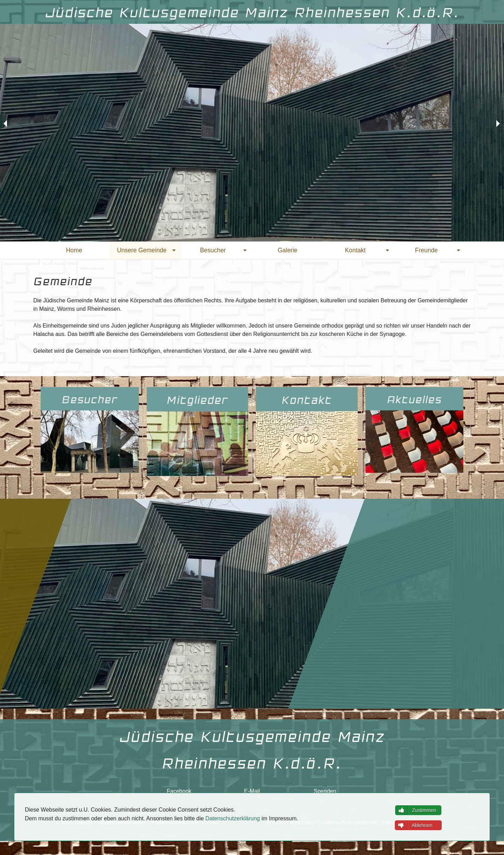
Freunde (426, 250)
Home (74, 250)
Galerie (288, 250)
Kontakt (355, 250)
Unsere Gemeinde (142, 250)
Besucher (213, 250)
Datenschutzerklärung (233, 818)
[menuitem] (74, 250)
